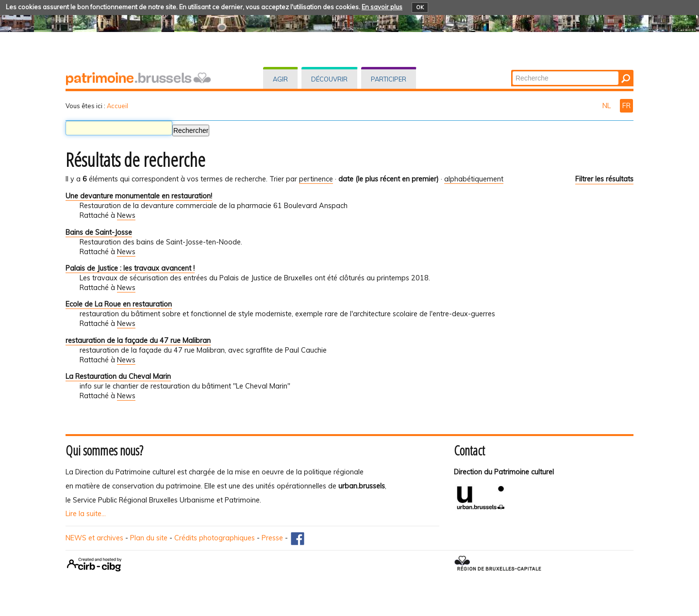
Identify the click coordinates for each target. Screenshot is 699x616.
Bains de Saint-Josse (99, 232)
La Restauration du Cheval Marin (118, 376)
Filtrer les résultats (604, 179)
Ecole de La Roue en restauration (119, 304)
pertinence (316, 179)
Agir (280, 79)
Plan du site (149, 538)
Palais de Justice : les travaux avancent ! (130, 268)
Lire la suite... (86, 514)
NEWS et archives (94, 538)
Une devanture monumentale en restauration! (139, 196)
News (126, 215)
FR (626, 106)
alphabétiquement (474, 179)
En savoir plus (382, 7)
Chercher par (512, 71)
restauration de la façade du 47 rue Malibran (138, 340)
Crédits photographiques (215, 538)
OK (420, 7)
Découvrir (329, 79)
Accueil (117, 106)
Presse (272, 538)
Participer (389, 79)
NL (607, 106)
